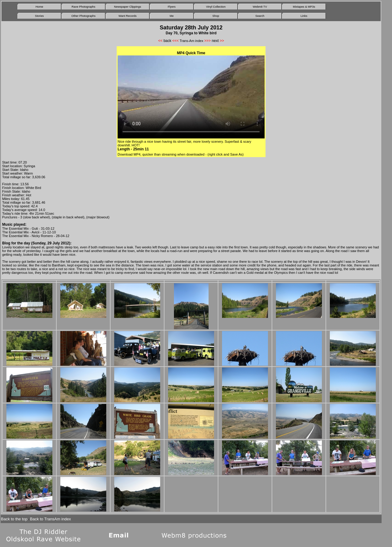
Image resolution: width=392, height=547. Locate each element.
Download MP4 (129, 154)
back (167, 41)
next (215, 41)
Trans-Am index (191, 41)
